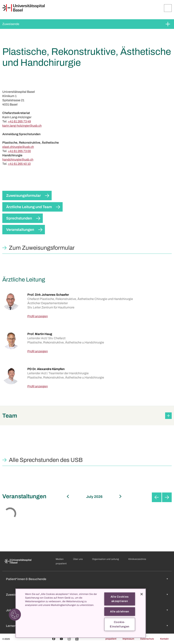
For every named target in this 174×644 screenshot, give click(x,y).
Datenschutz (147, 639)
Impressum (128, 639)
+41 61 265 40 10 (19, 164)
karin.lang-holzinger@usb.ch (22, 126)
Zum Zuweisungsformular (42, 248)
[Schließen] (142, 594)
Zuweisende (11, 24)
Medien (60, 559)
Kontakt (164, 639)
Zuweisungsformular (24, 196)
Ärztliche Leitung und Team (29, 207)
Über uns (78, 559)
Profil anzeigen (38, 316)
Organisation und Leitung (105, 559)
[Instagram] (69, 639)
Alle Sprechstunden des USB (46, 460)
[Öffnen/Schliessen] (168, 8)
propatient (61, 564)
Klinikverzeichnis (137, 559)
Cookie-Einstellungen (120, 624)
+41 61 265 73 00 (19, 151)
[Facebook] (54, 639)
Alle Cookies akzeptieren (120, 599)
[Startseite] (24, 8)
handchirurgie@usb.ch (18, 160)
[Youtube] (61, 639)
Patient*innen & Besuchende (26, 579)
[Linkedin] (77, 639)
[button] (87, 416)
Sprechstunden (19, 218)
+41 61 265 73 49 (19, 121)
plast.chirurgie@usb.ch (18, 147)
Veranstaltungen (20, 230)
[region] (81, 613)
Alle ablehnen (120, 611)
